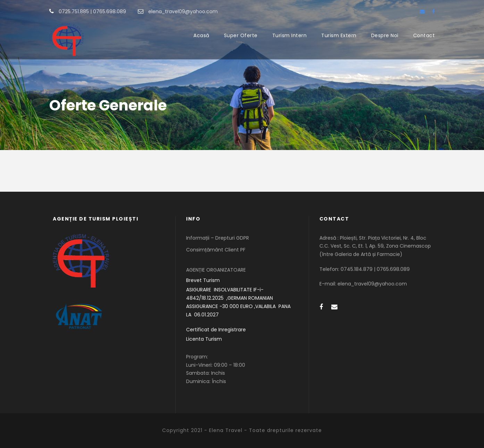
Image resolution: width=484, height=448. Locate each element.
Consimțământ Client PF (216, 250)
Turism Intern (290, 35)
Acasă (201, 35)
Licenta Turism (204, 339)
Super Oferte (241, 35)
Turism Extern (339, 35)
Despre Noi (385, 35)
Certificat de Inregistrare (216, 330)
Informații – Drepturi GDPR (218, 238)
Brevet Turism (203, 280)
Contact (424, 35)
